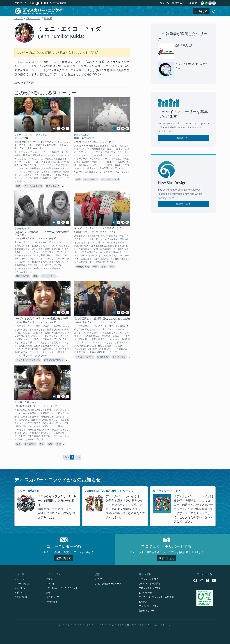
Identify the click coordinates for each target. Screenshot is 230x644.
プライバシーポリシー (150, 606)
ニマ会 (49, 579)
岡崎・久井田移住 (84, 138)
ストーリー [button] (131, 11)
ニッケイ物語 (22, 583)
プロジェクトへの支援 (150, 588)
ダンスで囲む (22, 138)
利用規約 (143, 601)
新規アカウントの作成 (184, 3)
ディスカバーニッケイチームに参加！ (157, 597)
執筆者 (48, 18)
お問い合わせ (145, 592)
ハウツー (100, 579)
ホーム (19, 18)
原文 (94, 52)
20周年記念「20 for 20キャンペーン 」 (110, 491)
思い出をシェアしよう (167, 491)
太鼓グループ (53, 597)
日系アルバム (21, 592)
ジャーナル (33, 18)
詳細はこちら (183, 138)
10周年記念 (52, 601)
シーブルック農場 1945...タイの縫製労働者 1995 (41, 318)
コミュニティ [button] (151, 11)
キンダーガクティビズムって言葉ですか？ (98, 228)
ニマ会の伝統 (21, 597)
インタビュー (21, 588)
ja (206, 3)
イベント (50, 583)
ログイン (164, 3)
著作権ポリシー (146, 610)
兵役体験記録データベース (108, 583)
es (210, 3)
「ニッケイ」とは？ (149, 579)
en (202, 3)
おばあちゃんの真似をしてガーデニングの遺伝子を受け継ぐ (42, 233)
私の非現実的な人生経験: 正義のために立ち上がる (102, 318)
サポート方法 (166, 558)
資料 (98, 574)
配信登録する (64, 558)
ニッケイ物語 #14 (28, 491)
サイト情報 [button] (181, 11)
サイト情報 (145, 574)
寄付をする (201, 11)
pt (214, 3)
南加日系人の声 (184, 45)
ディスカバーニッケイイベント (63, 588)
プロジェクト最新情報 (150, 583)
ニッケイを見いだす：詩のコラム (191, 66)
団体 (48, 592)
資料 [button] (167, 11)
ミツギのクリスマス (26, 402)
